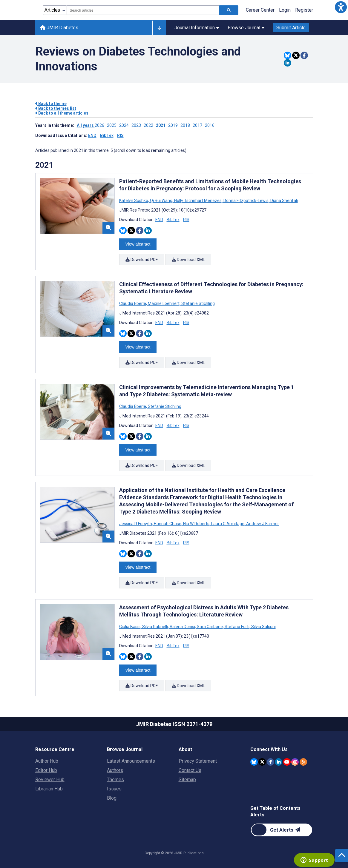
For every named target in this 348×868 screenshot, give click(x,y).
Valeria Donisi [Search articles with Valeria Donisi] (182, 627)
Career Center (260, 10)
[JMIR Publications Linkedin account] (279, 762)
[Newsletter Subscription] (282, 830)
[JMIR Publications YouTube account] (287, 762)
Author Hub (47, 761)
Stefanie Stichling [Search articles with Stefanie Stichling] (198, 303)
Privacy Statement (198, 761)
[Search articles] (229, 10)
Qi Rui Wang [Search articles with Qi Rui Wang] (161, 201)
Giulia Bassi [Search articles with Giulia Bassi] (130, 627)
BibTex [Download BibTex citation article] (173, 220)
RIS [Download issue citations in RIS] (120, 135)
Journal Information (197, 28)
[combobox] (143, 10)
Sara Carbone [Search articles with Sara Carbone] (210, 627)
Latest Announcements (131, 761)
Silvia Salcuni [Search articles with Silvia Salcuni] (263, 627)
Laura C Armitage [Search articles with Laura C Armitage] (228, 524)
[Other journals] (159, 28)
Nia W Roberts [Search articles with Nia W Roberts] (196, 524)
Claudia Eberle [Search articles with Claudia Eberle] (133, 303)
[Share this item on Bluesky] (288, 55)
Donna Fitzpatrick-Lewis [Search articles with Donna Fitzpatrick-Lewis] (246, 201)
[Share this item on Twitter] (296, 55)
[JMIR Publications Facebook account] (270, 762)
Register (304, 10)
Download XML (188, 260)
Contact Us (190, 770)
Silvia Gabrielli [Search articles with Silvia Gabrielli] (155, 627)
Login (285, 10)
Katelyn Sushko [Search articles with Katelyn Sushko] (134, 201)
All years (86, 125)
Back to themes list (56, 108)
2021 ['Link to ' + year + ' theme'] (162, 125)
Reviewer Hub (50, 780)
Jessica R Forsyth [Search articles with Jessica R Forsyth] (136, 524)
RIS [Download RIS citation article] (186, 220)
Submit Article (291, 28)
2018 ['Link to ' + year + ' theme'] (187, 125)
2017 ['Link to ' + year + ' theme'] (199, 125)
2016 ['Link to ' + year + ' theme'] (211, 125)
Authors (115, 770)
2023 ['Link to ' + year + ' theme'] (138, 125)
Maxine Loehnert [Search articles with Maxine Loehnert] (164, 303)
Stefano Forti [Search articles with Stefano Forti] (237, 627)
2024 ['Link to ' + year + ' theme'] (125, 125)
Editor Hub (46, 770)
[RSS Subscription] (303, 762)
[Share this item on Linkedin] (288, 63)
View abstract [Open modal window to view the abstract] (138, 244)
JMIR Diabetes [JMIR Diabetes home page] (59, 28)
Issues (114, 789)
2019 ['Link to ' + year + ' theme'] (174, 125)
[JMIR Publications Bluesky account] (254, 762)
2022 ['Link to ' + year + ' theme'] (150, 125)
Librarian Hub (49, 789)
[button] (341, 7)
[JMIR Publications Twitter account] (262, 762)
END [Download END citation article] (159, 220)
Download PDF (142, 260)
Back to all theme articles (62, 113)
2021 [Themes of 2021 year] (44, 165)
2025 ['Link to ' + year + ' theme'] (113, 125)
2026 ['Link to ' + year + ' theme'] (101, 125)
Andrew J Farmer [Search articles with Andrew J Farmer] (262, 524)
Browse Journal (246, 28)
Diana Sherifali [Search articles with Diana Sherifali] (284, 201)
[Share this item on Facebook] (304, 55)
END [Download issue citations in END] (92, 135)
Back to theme (51, 104)
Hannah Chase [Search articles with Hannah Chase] (168, 524)
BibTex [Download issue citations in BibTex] (107, 135)
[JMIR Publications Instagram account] (295, 762)
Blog (112, 798)
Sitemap (187, 780)
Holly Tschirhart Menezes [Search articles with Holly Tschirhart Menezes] (198, 201)
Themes (115, 780)
